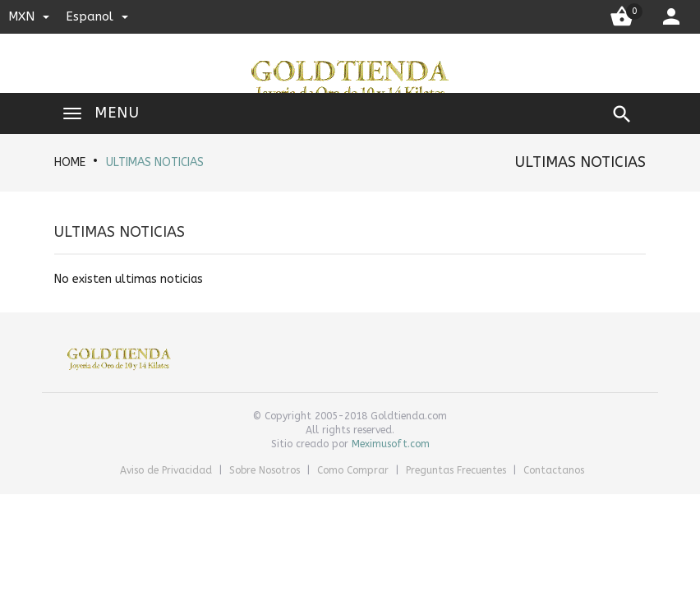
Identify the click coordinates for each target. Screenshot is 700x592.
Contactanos (554, 470)
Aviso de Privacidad (168, 470)
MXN (29, 16)
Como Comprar (355, 470)
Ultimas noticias (155, 162)
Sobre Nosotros (266, 470)
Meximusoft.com (391, 444)
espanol (97, 16)
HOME (70, 162)
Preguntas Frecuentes (458, 470)
